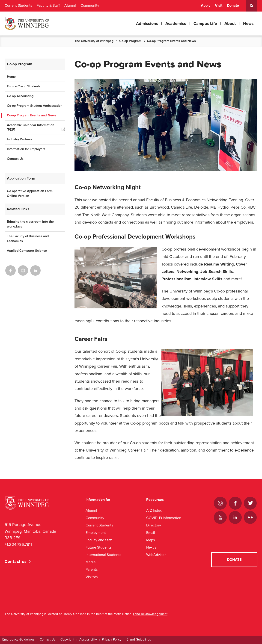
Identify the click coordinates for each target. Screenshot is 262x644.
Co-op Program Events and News (32, 115)
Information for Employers (26, 149)
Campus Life (205, 24)
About (230, 24)
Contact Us (15, 159)
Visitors (92, 577)
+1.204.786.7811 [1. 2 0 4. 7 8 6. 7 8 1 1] (18, 544)
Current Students (18, 6)
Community (90, 6)
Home (11, 77)
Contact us (16, 561)
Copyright (67, 640)
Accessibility (88, 640)
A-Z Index (154, 510)
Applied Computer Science (27, 251)
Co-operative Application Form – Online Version (31, 193)
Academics (176, 24)
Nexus (151, 547)
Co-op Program (130, 41)
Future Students (98, 547)
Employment (96, 533)
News (248, 24)
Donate (233, 6)
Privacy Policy (112, 640)
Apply (206, 6)
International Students (103, 555)
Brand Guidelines (139, 640)
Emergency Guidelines (18, 640)
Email (151, 533)
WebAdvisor (156, 555)
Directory (154, 525)
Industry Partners (20, 139)
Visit (219, 6)
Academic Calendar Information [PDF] (31, 127)
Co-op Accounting (20, 96)
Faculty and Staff (99, 540)
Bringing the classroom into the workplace (30, 224)
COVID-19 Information (164, 518)
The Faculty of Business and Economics (28, 239)
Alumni (70, 6)
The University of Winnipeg (94, 41)
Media (91, 562)
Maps (150, 540)
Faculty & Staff (48, 6)
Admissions (147, 24)
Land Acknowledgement (150, 614)
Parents (92, 569)
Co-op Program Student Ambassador (34, 106)
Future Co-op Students (24, 86)
